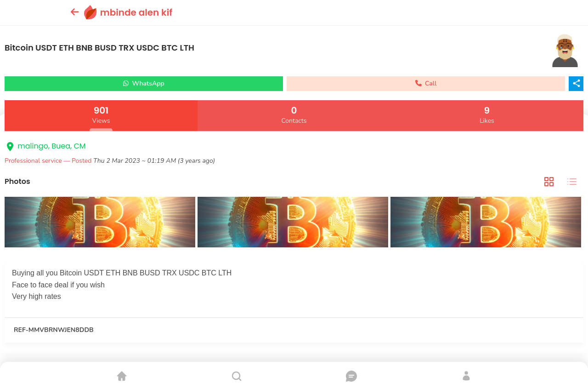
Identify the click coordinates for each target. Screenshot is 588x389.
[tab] (549, 182)
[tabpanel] (294, 223)
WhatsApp (144, 83)
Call (426, 83)
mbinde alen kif (136, 12)
